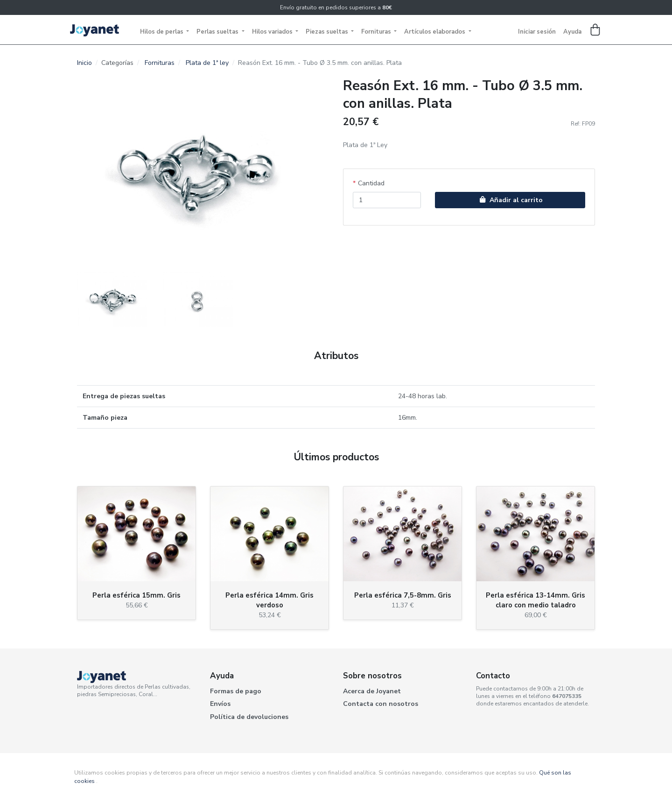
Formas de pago (236, 691)
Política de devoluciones (249, 717)
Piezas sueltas (328, 32)
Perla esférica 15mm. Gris (136, 595)
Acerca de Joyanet (372, 691)
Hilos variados (273, 32)
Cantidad (371, 183)
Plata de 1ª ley (207, 63)
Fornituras (377, 32)
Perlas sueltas (218, 32)
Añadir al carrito (510, 200)
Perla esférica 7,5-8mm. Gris (403, 595)
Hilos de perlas (162, 32)
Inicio (84, 63)
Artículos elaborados (435, 32)
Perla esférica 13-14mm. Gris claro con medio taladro (535, 600)
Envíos (220, 704)
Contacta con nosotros (381, 704)
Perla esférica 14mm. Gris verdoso (269, 600)
